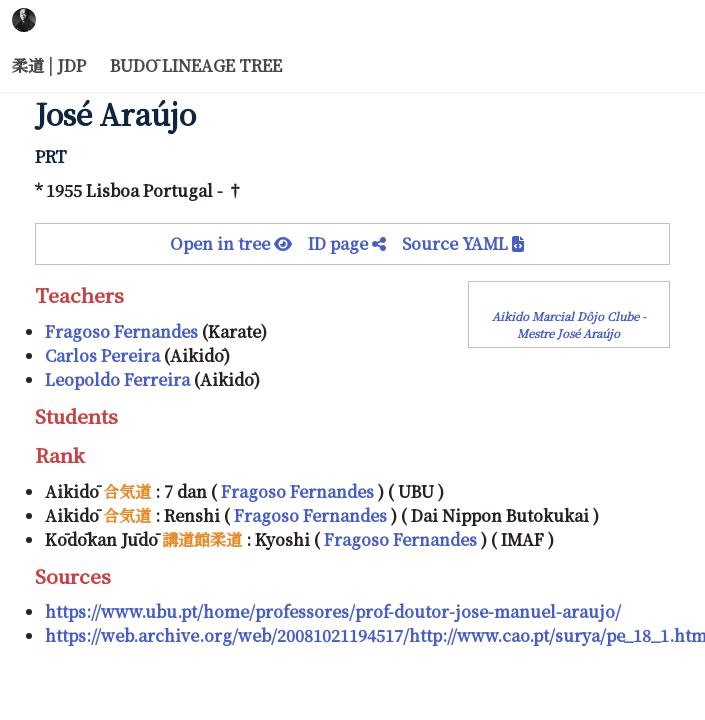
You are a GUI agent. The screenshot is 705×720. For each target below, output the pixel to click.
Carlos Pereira (102, 355)
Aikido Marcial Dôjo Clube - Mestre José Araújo (569, 324)
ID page (355, 243)
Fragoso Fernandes (121, 331)
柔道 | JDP (49, 65)
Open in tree (239, 243)
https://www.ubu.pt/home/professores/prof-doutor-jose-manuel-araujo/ (333, 611)
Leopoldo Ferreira (117, 379)
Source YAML (463, 243)
